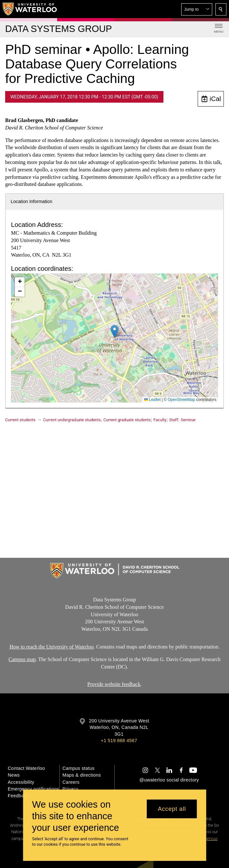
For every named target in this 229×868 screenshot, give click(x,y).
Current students (20, 420)
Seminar (188, 420)
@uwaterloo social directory (169, 780)
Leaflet (152, 400)
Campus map (22, 659)
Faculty (160, 420)
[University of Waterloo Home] (30, 9)
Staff (174, 420)
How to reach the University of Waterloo (52, 647)
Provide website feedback (114, 684)
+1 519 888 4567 (119, 740)
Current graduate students (127, 420)
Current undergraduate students (72, 420)
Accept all (172, 809)
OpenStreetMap (181, 400)
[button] (197, 9)
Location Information (31, 201)
